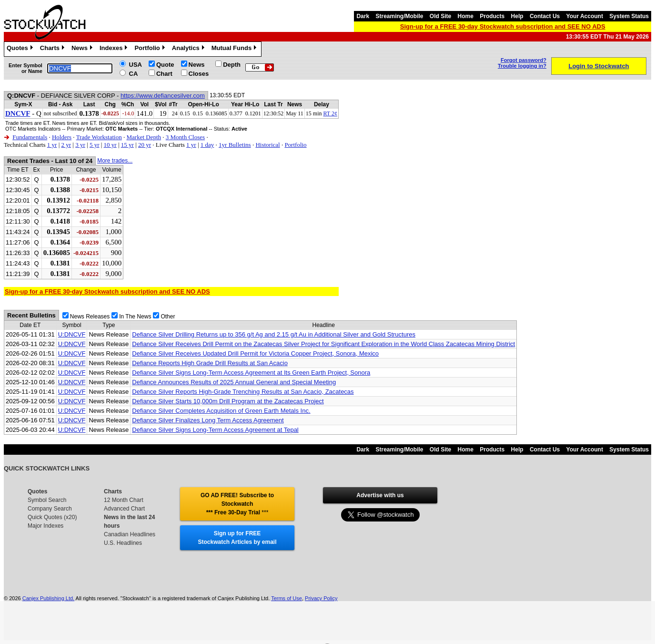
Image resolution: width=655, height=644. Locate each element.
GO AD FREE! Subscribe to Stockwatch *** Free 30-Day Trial (237, 504)
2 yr (66, 145)
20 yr (145, 145)
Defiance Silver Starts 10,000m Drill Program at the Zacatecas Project (228, 401)
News (83, 49)
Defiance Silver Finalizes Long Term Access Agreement (208, 420)
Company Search (50, 509)
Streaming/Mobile (399, 16)
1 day (207, 145)
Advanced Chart (124, 509)
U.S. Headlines (123, 543)
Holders (62, 137)
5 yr (95, 145)
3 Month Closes (185, 137)
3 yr (80, 145)
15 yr (127, 145)
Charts (53, 49)
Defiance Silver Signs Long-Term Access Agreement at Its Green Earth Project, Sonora (251, 373)
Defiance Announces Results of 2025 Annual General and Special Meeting (234, 382)
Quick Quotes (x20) (52, 517)
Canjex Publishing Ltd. (48, 598)
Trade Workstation (99, 137)
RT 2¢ (330, 113)
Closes (199, 74)
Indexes (115, 49)
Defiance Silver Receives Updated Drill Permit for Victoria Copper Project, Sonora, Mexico (255, 353)
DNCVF (18, 113)
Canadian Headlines (130, 534)
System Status (629, 16)
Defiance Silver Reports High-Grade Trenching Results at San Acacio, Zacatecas (243, 392)
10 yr (110, 145)
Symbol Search (47, 500)
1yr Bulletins (235, 145)
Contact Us (545, 16)
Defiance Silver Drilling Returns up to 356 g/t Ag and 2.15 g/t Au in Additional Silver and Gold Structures (274, 334)
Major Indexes (45, 526)
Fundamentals (30, 137)
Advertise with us (380, 495)
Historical (267, 145)
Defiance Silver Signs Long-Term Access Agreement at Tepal (215, 430)
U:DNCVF (72, 334)
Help (517, 16)
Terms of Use (287, 598)
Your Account (585, 16)
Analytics (189, 49)
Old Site (440, 16)
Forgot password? (524, 60)
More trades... (115, 161)
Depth (232, 65)
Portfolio (151, 49)
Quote (165, 65)
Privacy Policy (321, 598)
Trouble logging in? (522, 66)
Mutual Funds (235, 49)
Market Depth (144, 137)
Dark (363, 16)
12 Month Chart (124, 500)
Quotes (21, 49)
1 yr (52, 145)
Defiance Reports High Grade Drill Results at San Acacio (210, 363)
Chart (164, 74)
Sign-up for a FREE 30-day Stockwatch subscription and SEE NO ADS (503, 26)
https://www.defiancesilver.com (163, 96)
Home (466, 16)
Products (492, 16)
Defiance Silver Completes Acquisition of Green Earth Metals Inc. (221, 411)
